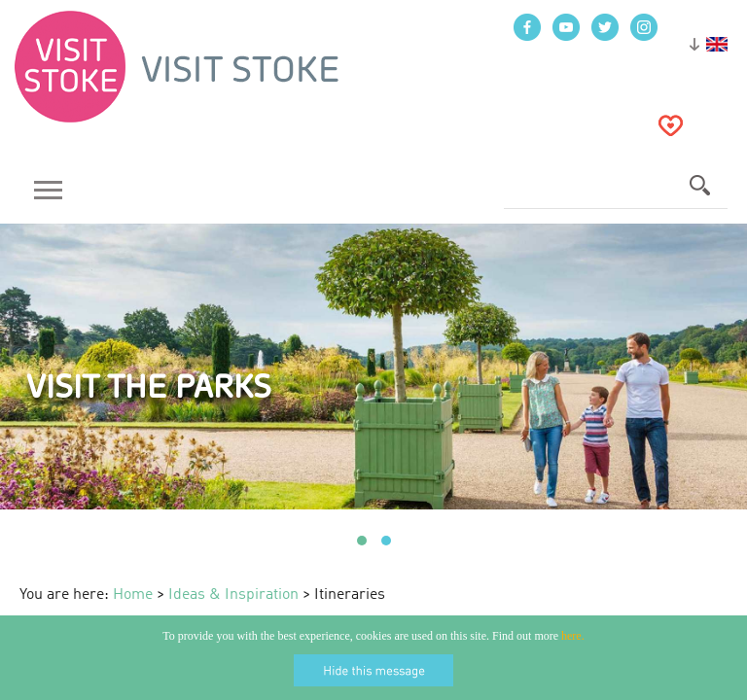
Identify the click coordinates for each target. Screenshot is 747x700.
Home (133, 595)
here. (573, 636)
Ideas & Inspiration (233, 595)
